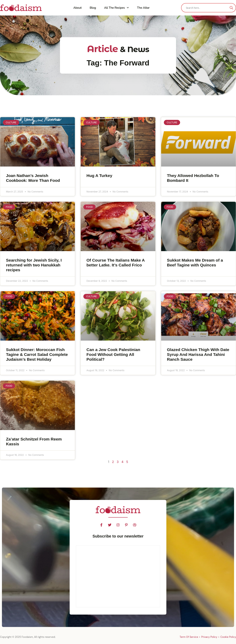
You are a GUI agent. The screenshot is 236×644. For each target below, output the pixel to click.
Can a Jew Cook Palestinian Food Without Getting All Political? (113, 354)
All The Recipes (116, 8)
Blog (93, 8)
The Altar (143, 8)
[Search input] (207, 8)
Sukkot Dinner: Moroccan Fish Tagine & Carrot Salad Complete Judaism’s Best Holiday (37, 354)
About (77, 8)
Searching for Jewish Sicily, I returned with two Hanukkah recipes (34, 265)
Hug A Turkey (99, 176)
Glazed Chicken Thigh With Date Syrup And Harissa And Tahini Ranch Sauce (198, 354)
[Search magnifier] (231, 8)
